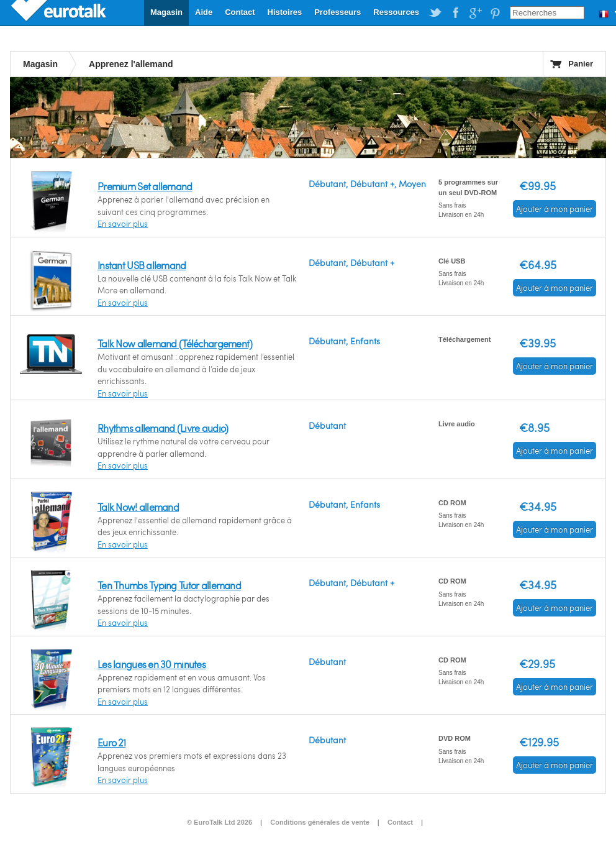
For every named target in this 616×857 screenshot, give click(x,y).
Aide (204, 12)
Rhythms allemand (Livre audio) (163, 428)
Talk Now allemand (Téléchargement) (175, 343)
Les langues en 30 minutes (152, 664)
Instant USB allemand (142, 265)
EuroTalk (60, 12)
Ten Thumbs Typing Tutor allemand (169, 585)
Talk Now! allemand (138, 507)
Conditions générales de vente (320, 822)
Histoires (285, 12)
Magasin (166, 12)
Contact (240, 12)
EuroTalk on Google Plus (475, 13)
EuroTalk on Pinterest (495, 13)
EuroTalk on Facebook (455, 13)
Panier (581, 64)
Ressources (396, 12)
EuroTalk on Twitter (435, 13)
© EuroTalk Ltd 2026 (220, 822)
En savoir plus (123, 224)
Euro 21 (111, 742)
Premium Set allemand (145, 186)
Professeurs (337, 12)
